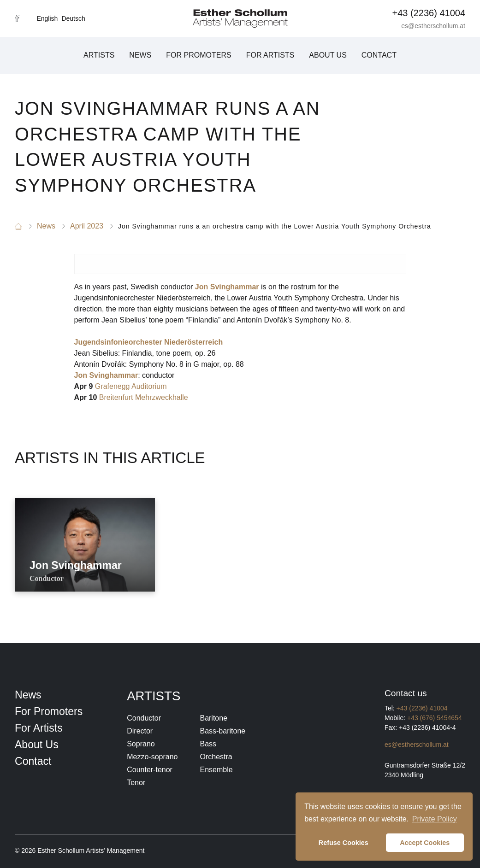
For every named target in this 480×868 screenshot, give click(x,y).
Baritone (213, 718)
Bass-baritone (222, 731)
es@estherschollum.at (433, 26)
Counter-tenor (150, 770)
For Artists (270, 55)
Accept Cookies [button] (425, 843)
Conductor (144, 718)
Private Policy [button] (435, 819)
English (47, 18)
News (140, 55)
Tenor (136, 783)
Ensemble (216, 770)
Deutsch (73, 18)
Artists (99, 55)
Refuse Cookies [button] (344, 843)
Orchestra (216, 757)
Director (140, 731)
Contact (379, 55)
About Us (328, 55)
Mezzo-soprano (152, 757)
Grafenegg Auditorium (131, 386)
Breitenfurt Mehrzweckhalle (144, 397)
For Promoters (199, 55)
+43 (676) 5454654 (435, 718)
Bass (208, 744)
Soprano (141, 744)
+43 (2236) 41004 (429, 13)
